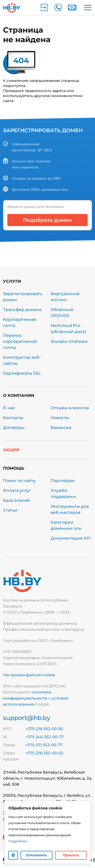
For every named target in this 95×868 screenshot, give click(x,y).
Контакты (13, 418)
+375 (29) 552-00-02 (44, 753)
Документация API (71, 538)
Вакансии (61, 428)
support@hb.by (27, 718)
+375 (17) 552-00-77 (44, 745)
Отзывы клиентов (70, 408)
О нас (9, 408)
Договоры (14, 428)
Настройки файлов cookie (29, 675)
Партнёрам (63, 481)
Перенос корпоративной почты (20, 341)
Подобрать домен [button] (48, 220)
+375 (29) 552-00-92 (44, 729)
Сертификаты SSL (22, 373)
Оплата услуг (17, 490)
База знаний (16, 500)
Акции (11, 450)
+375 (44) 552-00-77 (44, 737)
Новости (60, 418)
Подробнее (18, 841)
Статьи (10, 510)
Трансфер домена (22, 310)
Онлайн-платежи (69, 341)
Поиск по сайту (19, 481)
